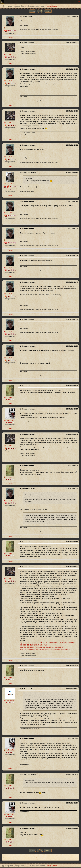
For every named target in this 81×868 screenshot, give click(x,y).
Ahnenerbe (10, 420)
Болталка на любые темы (36, 6)
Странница (10, 184)
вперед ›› (48, 11)
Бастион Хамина (51, 6)
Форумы (9, 6)
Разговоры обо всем (20, 6)
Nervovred (11, 700)
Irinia (10, 397)
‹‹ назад (33, 11)
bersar (11, 28)
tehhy (10, 54)
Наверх (10, 37)
